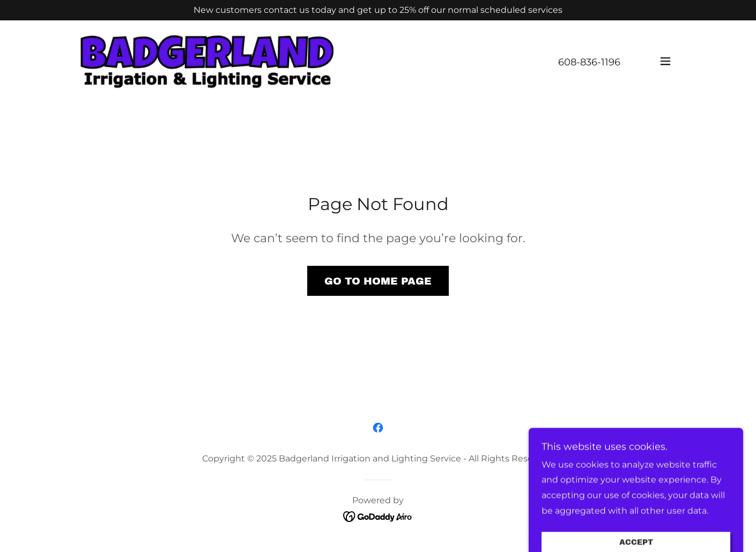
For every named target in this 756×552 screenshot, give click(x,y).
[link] (207, 61)
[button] (665, 61)
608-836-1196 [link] (589, 62)
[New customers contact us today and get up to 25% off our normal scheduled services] (378, 10)
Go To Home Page (378, 281)
